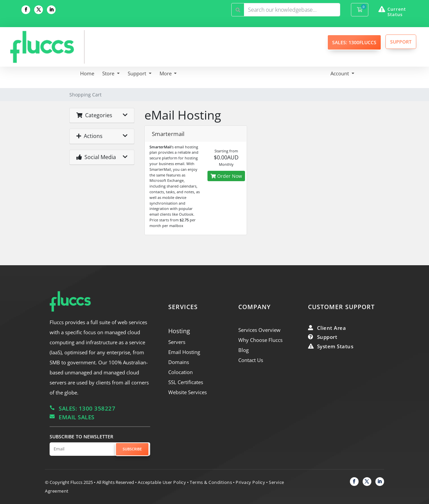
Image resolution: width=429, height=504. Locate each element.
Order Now (226, 176)
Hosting (179, 331)
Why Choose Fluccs (260, 340)
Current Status (397, 12)
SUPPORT (401, 42)
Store (109, 73)
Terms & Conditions (211, 482)
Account (340, 73)
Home (87, 73)
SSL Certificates (186, 382)
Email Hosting (184, 352)
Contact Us (251, 360)
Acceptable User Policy (162, 482)
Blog (243, 350)
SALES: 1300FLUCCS (354, 42)
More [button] (166, 73)
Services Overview (259, 330)
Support (138, 73)
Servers (177, 342)
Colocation (180, 372)
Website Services (188, 392)
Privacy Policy (250, 482)
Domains (179, 362)
